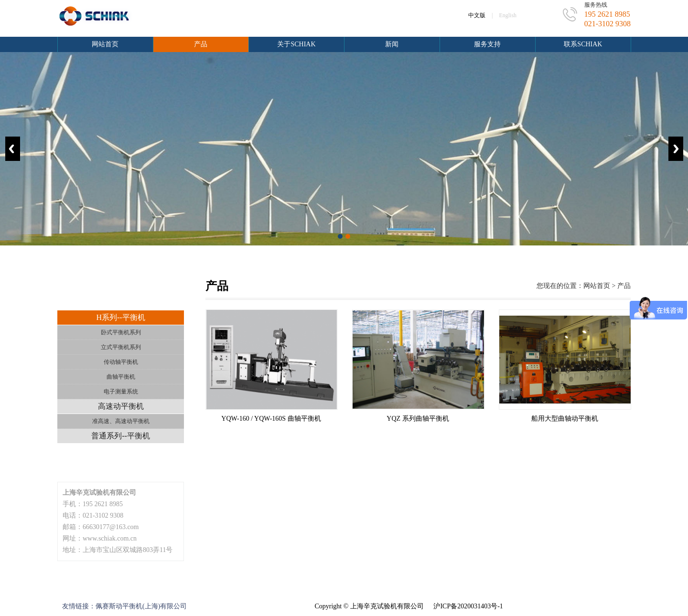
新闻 (392, 44)
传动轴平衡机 (121, 362)
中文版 (477, 15)
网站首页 (105, 44)
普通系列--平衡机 (121, 436)
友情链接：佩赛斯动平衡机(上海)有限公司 (124, 606)
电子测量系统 (121, 392)
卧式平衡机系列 (121, 332)
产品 (201, 44)
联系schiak (583, 44)
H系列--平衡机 (120, 317)
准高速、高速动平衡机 (121, 421)
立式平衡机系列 (121, 347)
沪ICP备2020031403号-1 (468, 606)
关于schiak (296, 44)
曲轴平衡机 (121, 377)
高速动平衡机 (121, 406)
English (508, 15)
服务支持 (487, 44)
